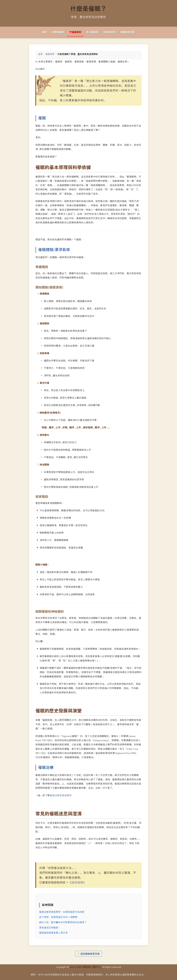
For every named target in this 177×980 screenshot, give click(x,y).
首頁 (45, 32)
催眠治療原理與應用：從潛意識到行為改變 (62, 912)
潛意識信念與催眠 (49, 927)
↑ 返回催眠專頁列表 (88, 954)
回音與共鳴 (109, 32)
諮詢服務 (77, 882)
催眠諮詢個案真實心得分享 (53, 933)
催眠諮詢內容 (128, 32)
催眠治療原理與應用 (61, 795)
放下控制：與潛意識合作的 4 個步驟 (58, 917)
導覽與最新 (58, 32)
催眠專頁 (50, 54)
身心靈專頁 (92, 32)
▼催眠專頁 (75, 32)
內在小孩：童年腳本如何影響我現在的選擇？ (63, 922)
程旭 (38, 69)
